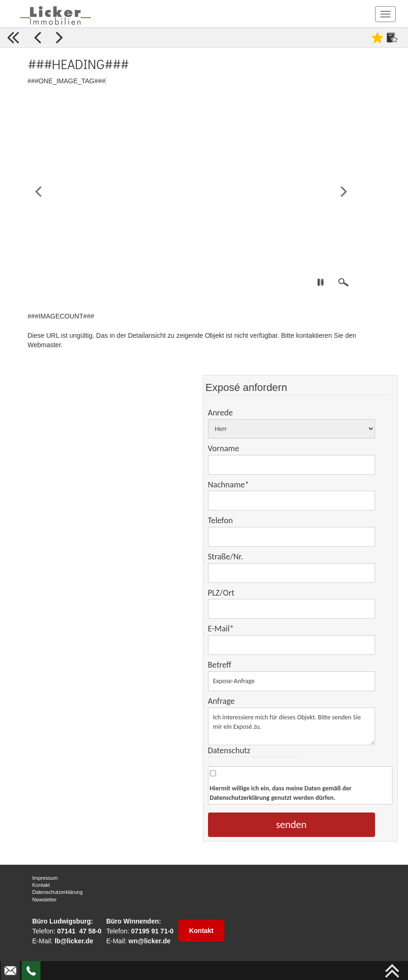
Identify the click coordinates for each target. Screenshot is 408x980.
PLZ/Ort (221, 593)
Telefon (220, 520)
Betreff (220, 665)
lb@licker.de (74, 941)
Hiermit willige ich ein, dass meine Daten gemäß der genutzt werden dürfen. (281, 793)
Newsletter (45, 900)
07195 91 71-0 (152, 931)
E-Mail (221, 629)
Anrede (220, 413)
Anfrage (221, 701)
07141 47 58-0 (79, 931)
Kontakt (41, 885)
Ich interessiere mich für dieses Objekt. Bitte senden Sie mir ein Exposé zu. (292, 726)
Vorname (224, 448)
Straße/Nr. (226, 557)
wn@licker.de (149, 941)
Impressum (45, 878)
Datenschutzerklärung (240, 798)
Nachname (229, 485)
